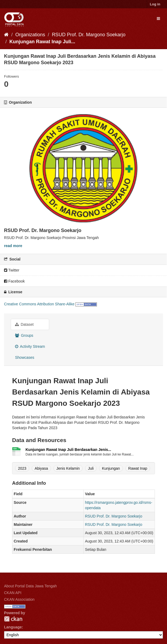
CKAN (13, 619)
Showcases (25, 357)
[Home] (6, 35)
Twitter (12, 270)
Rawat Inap (138, 468)
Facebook (14, 281)
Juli (91, 468)
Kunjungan (111, 468)
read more (13, 246)
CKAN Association (19, 599)
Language (13, 627)
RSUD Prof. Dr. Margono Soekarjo (89, 35)
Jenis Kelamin (68, 468)
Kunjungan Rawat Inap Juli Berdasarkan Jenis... (68, 450)
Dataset (24, 324)
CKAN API (13, 593)
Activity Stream (30, 346)
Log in (155, 4)
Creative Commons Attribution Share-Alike (39, 304)
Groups (24, 335)
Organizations (30, 35)
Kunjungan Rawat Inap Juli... (42, 42)
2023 (22, 468)
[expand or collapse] (158, 19)
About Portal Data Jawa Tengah (30, 586)
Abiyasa (41, 468)
